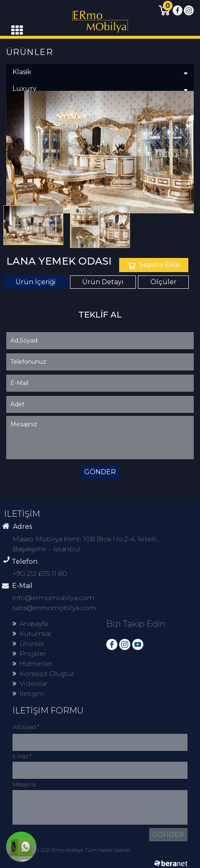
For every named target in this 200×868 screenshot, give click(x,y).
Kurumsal (32, 634)
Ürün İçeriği (35, 282)
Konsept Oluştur (44, 674)
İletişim (28, 694)
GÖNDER (100, 472)
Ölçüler (164, 282)
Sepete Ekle (154, 265)
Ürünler (29, 644)
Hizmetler (32, 664)
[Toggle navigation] (17, 30)
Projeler (29, 654)
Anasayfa (30, 624)
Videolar (30, 684)
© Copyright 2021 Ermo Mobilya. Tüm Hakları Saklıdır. (72, 850)
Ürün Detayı (103, 282)
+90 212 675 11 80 (40, 574)
